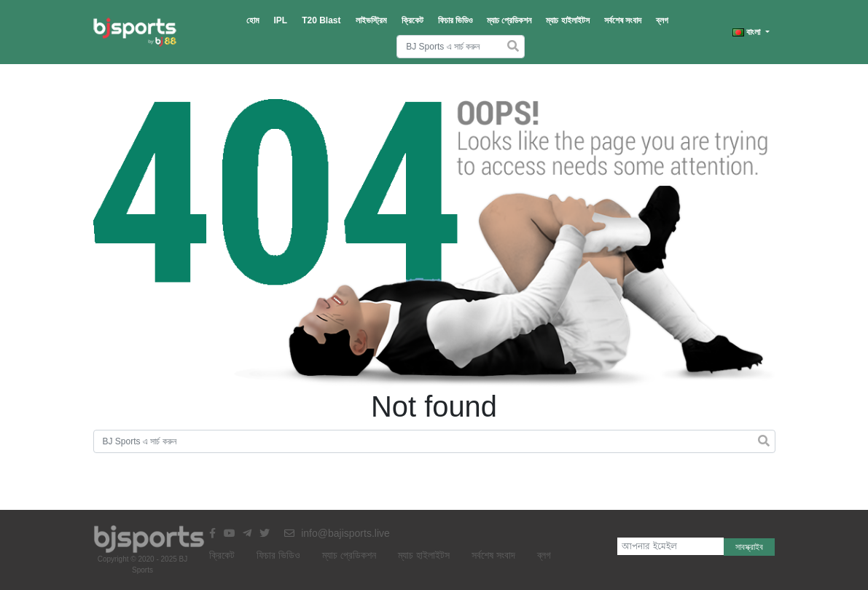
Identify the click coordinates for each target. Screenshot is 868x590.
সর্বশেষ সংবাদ (623, 20)
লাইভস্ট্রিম (371, 20)
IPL (281, 20)
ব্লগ (662, 20)
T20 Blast (321, 20)
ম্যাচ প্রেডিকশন (509, 20)
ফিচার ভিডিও (455, 20)
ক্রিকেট (413, 20)
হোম (253, 20)
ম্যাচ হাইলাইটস (567, 20)
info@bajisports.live (337, 533)
